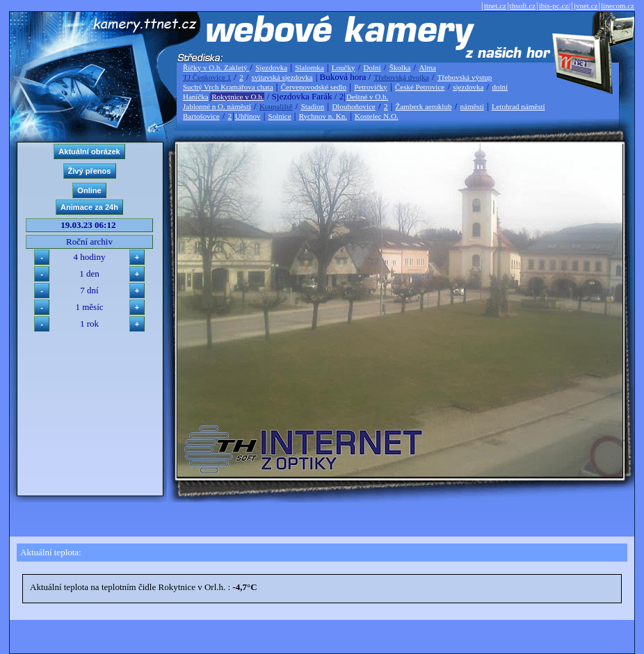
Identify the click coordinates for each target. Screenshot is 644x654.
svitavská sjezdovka (282, 77)
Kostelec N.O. (377, 116)
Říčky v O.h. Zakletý (216, 67)
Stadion (313, 106)
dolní (500, 87)
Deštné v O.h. (368, 97)
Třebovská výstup (465, 77)
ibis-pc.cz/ (555, 6)
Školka (400, 67)
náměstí (472, 106)
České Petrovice (420, 87)
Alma (427, 67)
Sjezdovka (271, 67)
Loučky (344, 67)
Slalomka (309, 67)
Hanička (196, 97)
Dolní (372, 67)
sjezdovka (468, 87)
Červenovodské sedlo (314, 87)
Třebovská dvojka (402, 77)
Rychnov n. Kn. (323, 116)
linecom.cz (618, 6)
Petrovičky (371, 87)
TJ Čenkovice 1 (207, 77)
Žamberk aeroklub (423, 106)
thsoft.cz (523, 6)
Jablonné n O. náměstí (217, 106)
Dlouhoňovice (353, 106)
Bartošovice (201, 116)
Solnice (280, 116)
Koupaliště (276, 106)
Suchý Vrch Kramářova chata (228, 87)
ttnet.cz (495, 6)
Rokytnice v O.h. (238, 97)
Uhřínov (248, 116)
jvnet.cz (586, 6)
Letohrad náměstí (518, 106)
